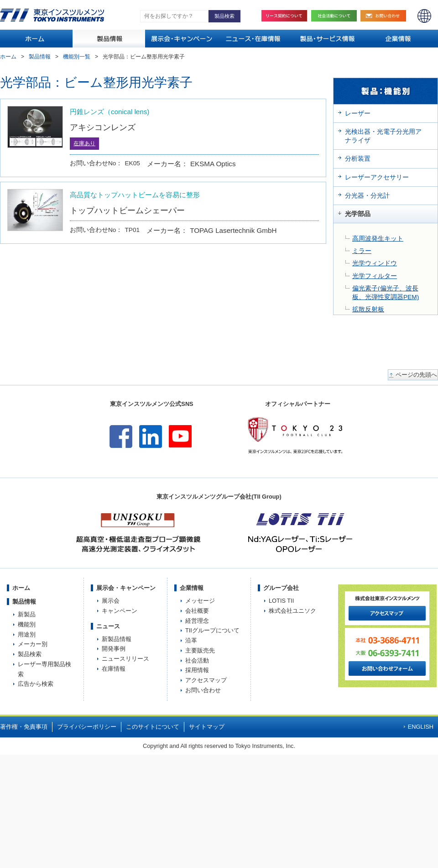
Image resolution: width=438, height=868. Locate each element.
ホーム (8, 57)
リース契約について (284, 16)
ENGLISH (424, 16)
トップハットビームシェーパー (127, 210)
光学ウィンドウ (375, 263)
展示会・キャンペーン (126, 588)
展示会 (111, 601)
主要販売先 (200, 650)
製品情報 (40, 57)
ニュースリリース (125, 659)
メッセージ (200, 601)
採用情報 (197, 670)
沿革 (191, 640)
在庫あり (84, 143)
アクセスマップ (206, 680)
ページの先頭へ (416, 375)
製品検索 (30, 654)
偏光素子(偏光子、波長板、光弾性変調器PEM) (386, 293)
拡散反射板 (368, 309)
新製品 (27, 614)
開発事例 (114, 649)
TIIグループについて (212, 630)
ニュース (108, 626)
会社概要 (197, 611)
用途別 (27, 634)
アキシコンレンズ (103, 127)
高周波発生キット (378, 239)
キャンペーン (120, 611)
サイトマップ (207, 727)
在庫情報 (114, 669)
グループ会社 (281, 588)
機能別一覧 (77, 57)
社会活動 (336, 16)
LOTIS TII (281, 601)
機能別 (27, 624)
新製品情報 (117, 639)
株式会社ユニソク (292, 611)
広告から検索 (36, 684)
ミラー (362, 251)
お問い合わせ (386, 16)
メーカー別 (33, 644)
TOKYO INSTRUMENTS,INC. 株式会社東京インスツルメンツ (52, 15)
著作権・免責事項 (24, 727)
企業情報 (192, 588)
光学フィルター (375, 276)
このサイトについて (153, 727)
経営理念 (197, 621)
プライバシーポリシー (87, 727)
